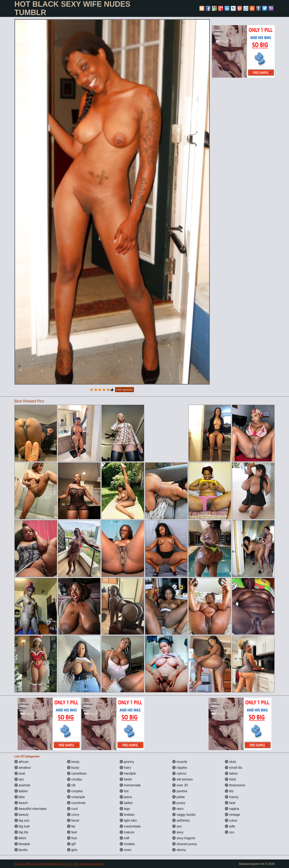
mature (127, 832)
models (127, 844)
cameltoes (77, 773)
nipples (180, 768)
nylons (179, 773)
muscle (180, 762)
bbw (20, 797)
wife (230, 826)
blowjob (22, 844)
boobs (21, 850)
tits (229, 791)
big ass (22, 820)
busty (73, 768)
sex (177, 826)
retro (178, 809)
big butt (22, 826)
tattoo (231, 773)
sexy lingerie (184, 838)
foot (72, 838)
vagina (232, 809)
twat (230, 803)
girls (72, 850)
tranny (232, 797)
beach (21, 803)
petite (179, 797)
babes (21, 791)
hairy (125, 768)
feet (72, 832)
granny (127, 762)
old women (183, 779)
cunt (72, 809)
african (22, 762)
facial (73, 820)
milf (124, 838)
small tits (234, 768)
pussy (179, 803)
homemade (130, 785)
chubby (75, 779)
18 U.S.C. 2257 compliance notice (82, 864)
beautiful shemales (31, 809)
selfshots (181, 820)
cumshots (76, 803)
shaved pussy (185, 844)
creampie (76, 797)
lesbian (127, 815)
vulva (231, 820)
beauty (22, 815)
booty (73, 762)
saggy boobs (184, 815)
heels (126, 779)
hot (124, 791)
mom (126, 850)
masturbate (130, 826)
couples (75, 791)
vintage (232, 815)
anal (20, 773)
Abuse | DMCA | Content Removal (37, 864)
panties (180, 791)
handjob (128, 773)
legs (125, 809)
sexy (178, 832)
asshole (22, 785)
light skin (128, 820)
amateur (23, 768)
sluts (230, 762)
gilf (71, 844)
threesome (235, 785)
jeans (126, 797)
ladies (126, 803)
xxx (229, 832)
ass (19, 779)
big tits (21, 832)
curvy (73, 815)
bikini (20, 838)
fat (71, 826)
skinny (179, 850)
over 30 (180, 785)
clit (71, 785)
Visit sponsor (124, 390)
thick (230, 779)
